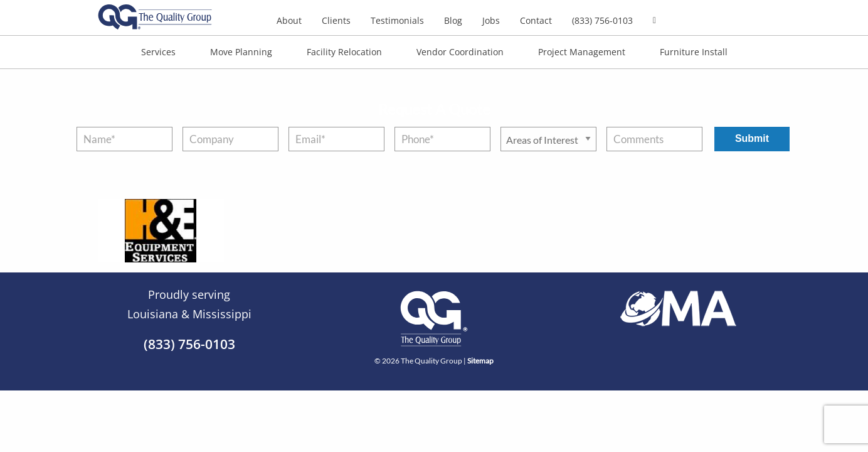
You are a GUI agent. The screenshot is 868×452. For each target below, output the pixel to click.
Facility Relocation (344, 52)
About (289, 20)
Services (158, 52)
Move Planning (241, 52)
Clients (336, 20)
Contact (536, 20)
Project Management (582, 52)
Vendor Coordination (460, 52)
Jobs (491, 20)
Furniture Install (694, 52)
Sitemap (480, 361)
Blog (453, 20)
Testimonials (397, 20)
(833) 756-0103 (602, 20)
